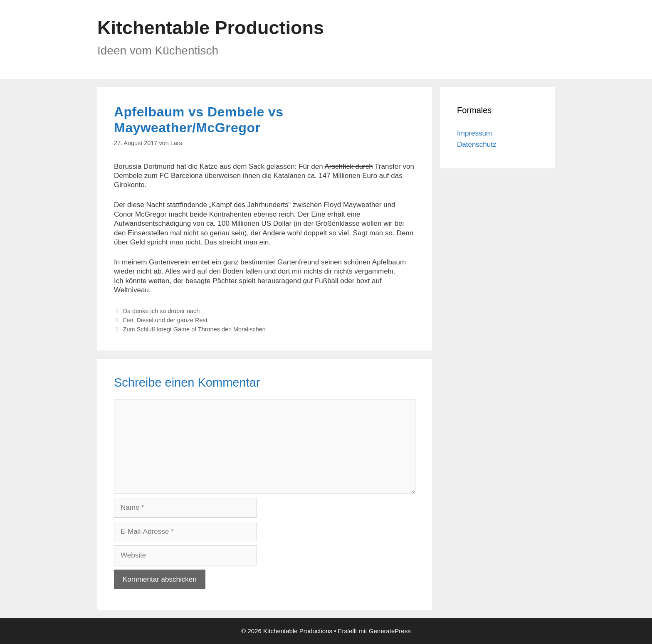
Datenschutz (477, 144)
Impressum (474, 133)
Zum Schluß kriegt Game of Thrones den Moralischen (194, 329)
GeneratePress (390, 631)
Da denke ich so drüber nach (162, 311)
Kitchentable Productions (211, 28)
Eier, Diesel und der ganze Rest (165, 320)
